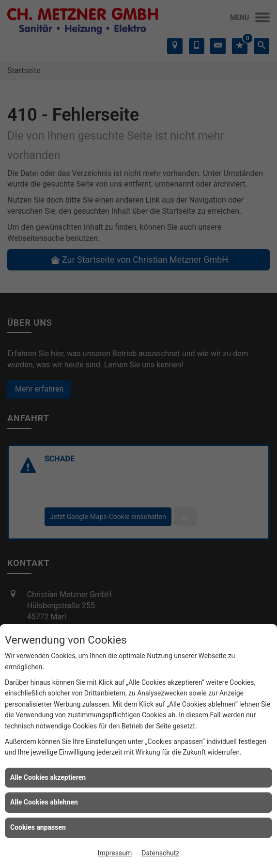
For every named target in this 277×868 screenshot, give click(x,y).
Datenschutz (160, 853)
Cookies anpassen (38, 827)
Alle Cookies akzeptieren (48, 777)
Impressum (115, 853)
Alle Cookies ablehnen (44, 802)
